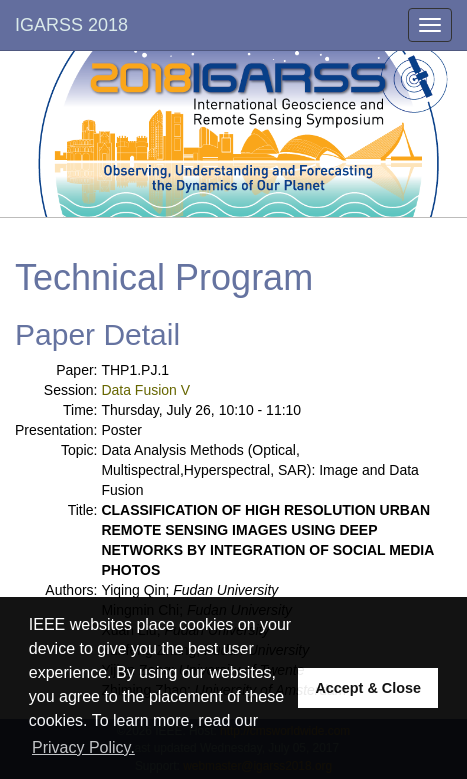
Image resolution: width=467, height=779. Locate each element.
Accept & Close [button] (368, 688)
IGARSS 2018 (71, 25)
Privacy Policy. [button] (83, 747)
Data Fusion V (145, 390)
